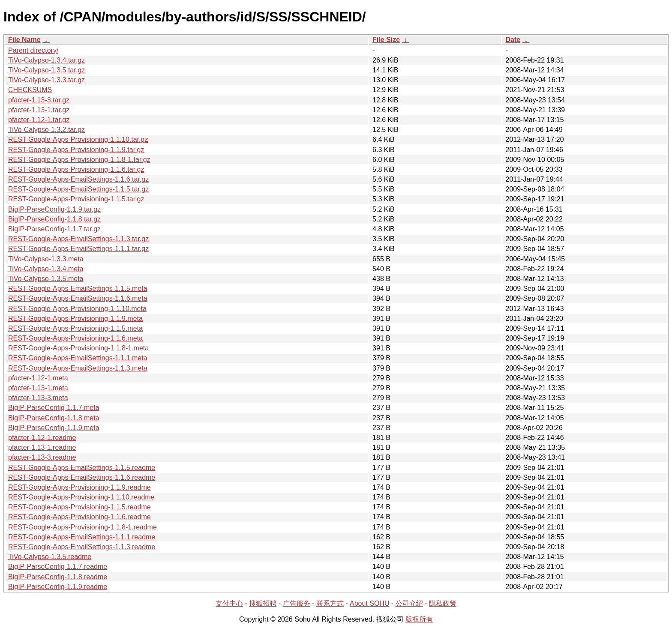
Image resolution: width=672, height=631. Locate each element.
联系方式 (330, 603)
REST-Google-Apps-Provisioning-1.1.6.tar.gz (76, 169)
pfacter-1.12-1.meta (38, 378)
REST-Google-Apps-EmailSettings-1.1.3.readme (82, 547)
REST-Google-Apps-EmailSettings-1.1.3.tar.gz (78, 239)
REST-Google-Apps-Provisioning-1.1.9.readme (79, 487)
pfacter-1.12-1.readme (42, 438)
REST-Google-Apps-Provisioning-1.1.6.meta (75, 338)
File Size (386, 40)
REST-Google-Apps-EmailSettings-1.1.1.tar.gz (78, 249)
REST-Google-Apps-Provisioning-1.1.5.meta (75, 328)
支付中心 (229, 603)
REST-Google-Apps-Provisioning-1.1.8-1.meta (78, 348)
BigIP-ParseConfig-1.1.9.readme (58, 587)
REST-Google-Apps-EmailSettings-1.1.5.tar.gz (78, 189)
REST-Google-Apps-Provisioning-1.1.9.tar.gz (76, 150)
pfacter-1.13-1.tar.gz (39, 110)
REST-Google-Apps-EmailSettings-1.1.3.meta (78, 368)
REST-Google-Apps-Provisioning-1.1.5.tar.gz (76, 199)
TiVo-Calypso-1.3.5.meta (46, 279)
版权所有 (419, 619)
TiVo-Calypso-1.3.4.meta (46, 269)
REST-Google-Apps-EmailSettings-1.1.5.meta (78, 289)
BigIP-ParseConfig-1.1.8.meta (54, 418)
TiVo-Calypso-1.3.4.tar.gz (46, 60)
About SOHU (369, 603)
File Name (24, 40)
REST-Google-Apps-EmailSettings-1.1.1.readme (82, 537)
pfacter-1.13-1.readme (42, 447)
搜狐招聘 (263, 603)
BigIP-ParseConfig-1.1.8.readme (58, 577)
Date (513, 40)
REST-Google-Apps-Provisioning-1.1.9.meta (75, 318)
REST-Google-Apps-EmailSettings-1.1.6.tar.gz (78, 179)
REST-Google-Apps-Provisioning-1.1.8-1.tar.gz (79, 160)
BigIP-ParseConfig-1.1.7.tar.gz (54, 229)
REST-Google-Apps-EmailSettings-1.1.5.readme (82, 468)
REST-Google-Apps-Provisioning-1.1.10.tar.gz (78, 139)
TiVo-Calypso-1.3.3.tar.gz (46, 80)
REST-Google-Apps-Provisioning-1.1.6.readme (79, 517)
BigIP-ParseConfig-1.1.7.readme (58, 567)
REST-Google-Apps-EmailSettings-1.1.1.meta (78, 358)
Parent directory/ (33, 50)
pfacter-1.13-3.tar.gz (39, 100)
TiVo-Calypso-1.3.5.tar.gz (46, 70)
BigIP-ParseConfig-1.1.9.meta (54, 428)
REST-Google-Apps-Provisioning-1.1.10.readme (81, 497)
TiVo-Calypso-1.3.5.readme (50, 557)
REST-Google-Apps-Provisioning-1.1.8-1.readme (82, 527)
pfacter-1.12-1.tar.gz (39, 120)
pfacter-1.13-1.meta (38, 388)
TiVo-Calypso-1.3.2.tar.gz (46, 130)
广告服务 (297, 603)
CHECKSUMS (30, 90)
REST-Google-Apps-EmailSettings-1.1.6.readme (82, 477)
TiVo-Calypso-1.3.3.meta (46, 259)
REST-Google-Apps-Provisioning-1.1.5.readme (79, 507)
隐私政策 (443, 603)
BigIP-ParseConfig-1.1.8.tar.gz (54, 219)
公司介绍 (409, 603)
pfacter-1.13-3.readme (42, 457)
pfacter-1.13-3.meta (38, 398)
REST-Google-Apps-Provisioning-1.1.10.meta (77, 309)
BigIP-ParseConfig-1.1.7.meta (54, 408)
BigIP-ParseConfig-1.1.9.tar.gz (54, 209)
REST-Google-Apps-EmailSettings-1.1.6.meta (78, 298)
